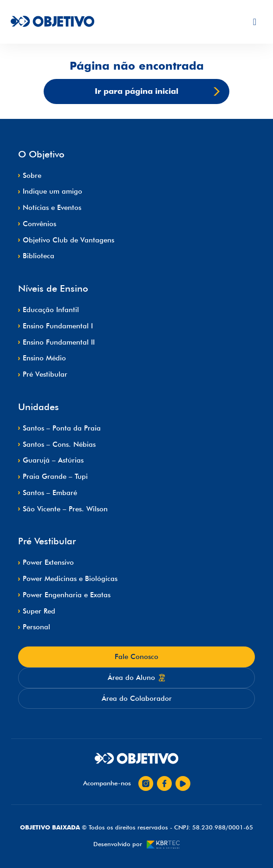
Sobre (32, 176)
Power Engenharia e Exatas (67, 595)
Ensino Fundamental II (59, 342)
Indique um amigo (52, 191)
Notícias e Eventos (52, 208)
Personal (36, 627)
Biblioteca (39, 256)
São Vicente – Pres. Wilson (65, 509)
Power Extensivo (48, 562)
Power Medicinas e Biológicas (70, 579)
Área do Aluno (136, 678)
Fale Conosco (136, 657)
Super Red (39, 611)
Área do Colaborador (137, 698)
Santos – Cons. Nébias (59, 444)
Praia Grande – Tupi (55, 476)
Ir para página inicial (157, 91)
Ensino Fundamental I (58, 326)
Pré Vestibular (45, 374)
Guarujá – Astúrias (53, 460)
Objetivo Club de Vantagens (68, 240)
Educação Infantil (51, 310)
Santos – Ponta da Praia (62, 428)
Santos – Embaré (50, 493)
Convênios (39, 224)
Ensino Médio (44, 358)
